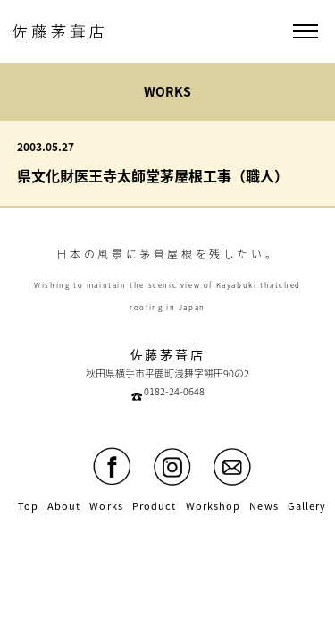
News (264, 506)
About (64, 506)
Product (155, 506)
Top (28, 506)
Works (106, 506)
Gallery (307, 506)
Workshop (214, 506)
